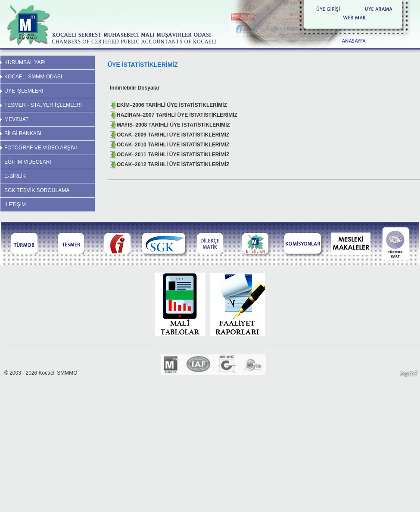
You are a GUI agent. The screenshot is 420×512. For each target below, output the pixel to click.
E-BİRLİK (15, 176)
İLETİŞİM (15, 205)
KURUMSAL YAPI (25, 62)
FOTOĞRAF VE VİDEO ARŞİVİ (40, 148)
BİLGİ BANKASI (23, 133)
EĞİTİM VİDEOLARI (28, 162)
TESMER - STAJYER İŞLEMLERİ (43, 105)
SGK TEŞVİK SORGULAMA (37, 190)
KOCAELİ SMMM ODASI (33, 77)
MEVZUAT (16, 119)
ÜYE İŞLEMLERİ (24, 91)
